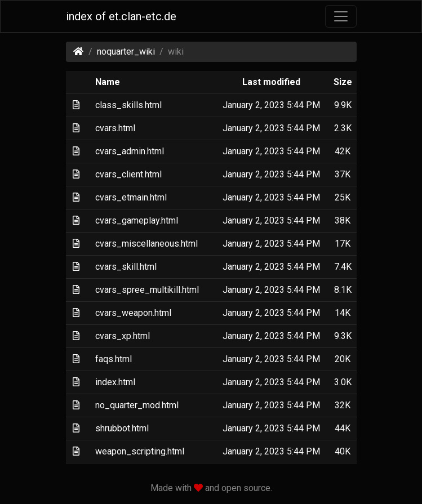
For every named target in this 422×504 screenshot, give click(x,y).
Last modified (271, 82)
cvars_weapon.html (133, 313)
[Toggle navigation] (341, 16)
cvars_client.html (128, 174)
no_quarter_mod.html (137, 405)
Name (108, 82)
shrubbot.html (122, 428)
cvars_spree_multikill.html (147, 290)
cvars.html (115, 128)
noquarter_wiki (126, 52)
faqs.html (114, 359)
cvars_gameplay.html (137, 220)
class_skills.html (128, 105)
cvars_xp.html (123, 336)
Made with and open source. (211, 488)
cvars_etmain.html (131, 197)
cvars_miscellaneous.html (146, 244)
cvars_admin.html (130, 151)
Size (343, 82)
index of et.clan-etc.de (121, 16)
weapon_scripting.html (140, 451)
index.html (115, 382)
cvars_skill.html (126, 267)
